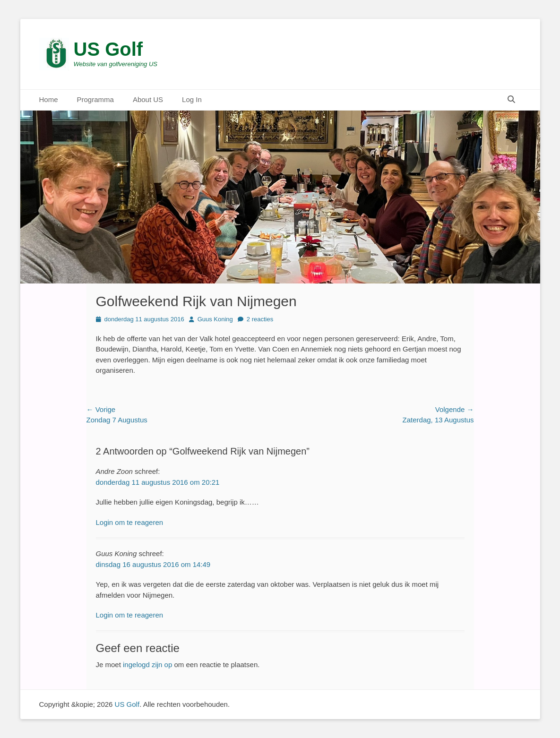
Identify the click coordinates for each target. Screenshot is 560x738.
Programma (95, 99)
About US (148, 99)
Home (49, 99)
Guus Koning (215, 319)
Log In (192, 99)
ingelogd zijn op (147, 665)
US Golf (108, 49)
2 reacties (260, 319)
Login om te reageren (130, 522)
